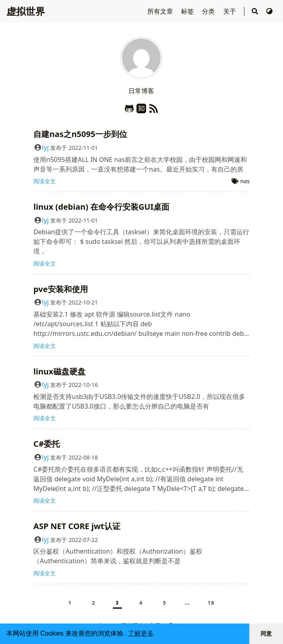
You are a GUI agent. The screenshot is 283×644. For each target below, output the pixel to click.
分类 (209, 11)
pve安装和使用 (61, 289)
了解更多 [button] (141, 633)
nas (245, 181)
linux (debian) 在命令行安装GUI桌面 (101, 207)
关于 (230, 11)
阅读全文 (45, 181)
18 (211, 603)
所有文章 (161, 11)
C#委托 (47, 444)
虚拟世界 (26, 11)
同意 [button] (266, 634)
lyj (45, 147)
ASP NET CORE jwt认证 (77, 526)
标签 (188, 11)
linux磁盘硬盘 (59, 371)
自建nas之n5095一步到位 (80, 134)
